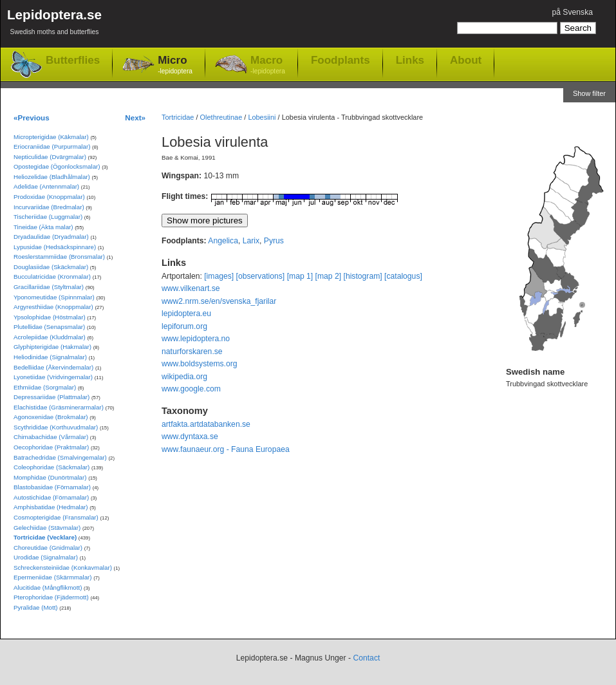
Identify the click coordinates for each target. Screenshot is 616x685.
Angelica (223, 241)
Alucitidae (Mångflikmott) (48, 587)
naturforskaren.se (192, 352)
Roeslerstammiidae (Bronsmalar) (59, 257)
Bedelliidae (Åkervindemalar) (53, 367)
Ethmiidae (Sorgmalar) (45, 387)
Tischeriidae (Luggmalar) (48, 217)
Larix (251, 241)
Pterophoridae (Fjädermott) (51, 597)
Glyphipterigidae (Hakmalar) (52, 347)
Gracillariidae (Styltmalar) (49, 287)
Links (410, 60)
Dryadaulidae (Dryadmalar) (51, 237)
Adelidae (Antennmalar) (46, 186)
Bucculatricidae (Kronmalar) (52, 277)
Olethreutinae (221, 117)
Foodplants (341, 60)
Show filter (589, 93)
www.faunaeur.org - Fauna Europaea (226, 449)
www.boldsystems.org (200, 364)
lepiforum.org (184, 326)
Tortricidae (178, 117)
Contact (366, 658)
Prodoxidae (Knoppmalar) (49, 197)
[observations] (261, 276)
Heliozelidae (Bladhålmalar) (52, 177)
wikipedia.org (184, 377)
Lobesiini (262, 117)
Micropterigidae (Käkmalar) (51, 137)
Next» (135, 117)
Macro (268, 65)
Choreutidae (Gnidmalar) (48, 548)
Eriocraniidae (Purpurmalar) (52, 146)
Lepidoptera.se (54, 24)
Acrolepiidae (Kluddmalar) (50, 337)
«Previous (32, 117)
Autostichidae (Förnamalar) (51, 497)
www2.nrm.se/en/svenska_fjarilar (219, 301)
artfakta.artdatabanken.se (206, 424)
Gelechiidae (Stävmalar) (47, 528)
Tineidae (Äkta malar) (43, 227)
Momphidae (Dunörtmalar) (50, 477)
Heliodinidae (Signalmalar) (50, 357)
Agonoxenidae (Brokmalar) (51, 417)
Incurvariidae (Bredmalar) (49, 207)
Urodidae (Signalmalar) (46, 557)
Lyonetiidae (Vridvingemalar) (53, 377)
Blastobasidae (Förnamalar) (52, 487)
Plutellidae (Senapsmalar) (49, 327)
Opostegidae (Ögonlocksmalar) (57, 166)
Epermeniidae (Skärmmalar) (53, 577)
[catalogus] (403, 276)
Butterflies (73, 60)
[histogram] (363, 276)
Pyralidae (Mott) (36, 607)
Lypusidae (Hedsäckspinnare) (55, 247)
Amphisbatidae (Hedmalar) (51, 507)
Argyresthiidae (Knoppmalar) (53, 307)
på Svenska (572, 12)
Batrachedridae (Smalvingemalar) (60, 457)
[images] (219, 276)
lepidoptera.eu (186, 314)
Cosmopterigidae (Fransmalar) (56, 517)
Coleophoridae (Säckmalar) (51, 467)
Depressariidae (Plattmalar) (51, 397)
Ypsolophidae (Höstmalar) (50, 317)
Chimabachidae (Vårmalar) (51, 437)
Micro (175, 65)
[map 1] (300, 276)
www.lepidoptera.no (196, 339)
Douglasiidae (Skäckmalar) (51, 267)
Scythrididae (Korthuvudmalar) (56, 427)
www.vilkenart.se (191, 288)
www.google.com (191, 389)
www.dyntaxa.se (190, 436)
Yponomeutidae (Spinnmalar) (54, 297)
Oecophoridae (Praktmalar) (51, 447)
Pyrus (274, 241)
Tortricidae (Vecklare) (45, 537)
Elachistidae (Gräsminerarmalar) (59, 407)
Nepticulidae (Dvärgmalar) (50, 157)
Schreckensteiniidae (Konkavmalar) (63, 568)
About (466, 60)
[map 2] (329, 276)
